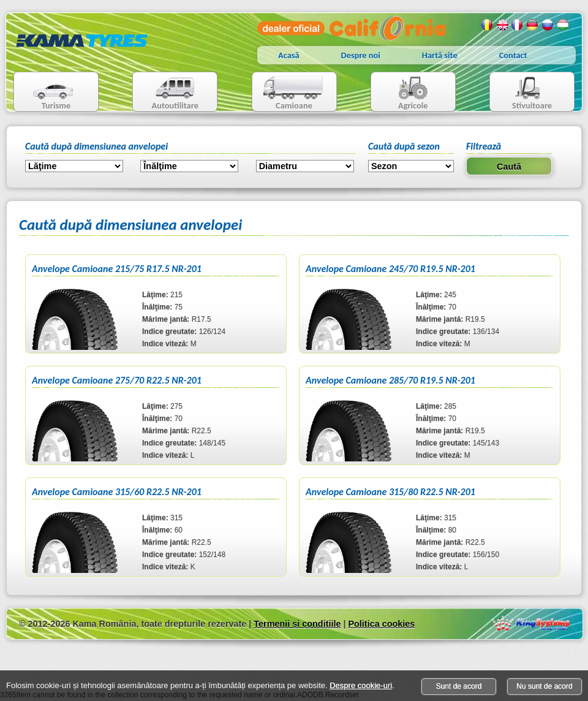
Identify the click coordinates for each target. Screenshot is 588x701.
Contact (513, 55)
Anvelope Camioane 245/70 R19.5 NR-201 (390, 269)
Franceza (518, 25)
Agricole (401, 93)
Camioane (289, 93)
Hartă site (440, 55)
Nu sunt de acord (544, 686)
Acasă (289, 55)
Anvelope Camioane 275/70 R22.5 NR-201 (117, 380)
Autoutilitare (166, 93)
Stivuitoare (521, 93)
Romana (487, 25)
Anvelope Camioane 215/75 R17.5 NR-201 (117, 269)
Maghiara (563, 25)
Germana (533, 25)
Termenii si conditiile (297, 624)
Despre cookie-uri (361, 685)
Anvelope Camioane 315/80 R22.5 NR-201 (390, 492)
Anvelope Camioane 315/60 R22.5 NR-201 (117, 492)
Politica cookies (381, 624)
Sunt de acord (459, 686)
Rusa (548, 25)
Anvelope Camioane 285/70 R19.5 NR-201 (390, 380)
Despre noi (361, 55)
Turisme (46, 93)
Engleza (502, 25)
